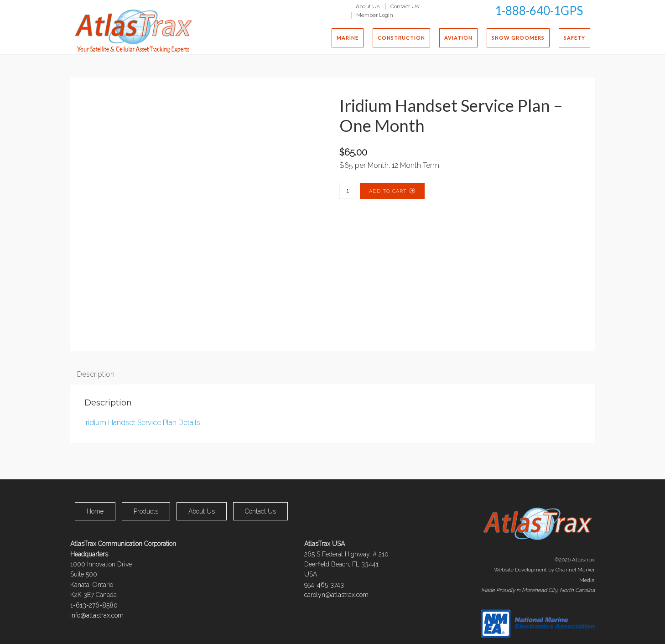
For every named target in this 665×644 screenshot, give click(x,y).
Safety (574, 38)
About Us (368, 6)
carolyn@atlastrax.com (336, 595)
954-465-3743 (324, 585)
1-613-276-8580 (94, 605)
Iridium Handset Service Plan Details (142, 423)
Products (146, 511)
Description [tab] (96, 374)
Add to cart (388, 191)
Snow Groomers (518, 38)
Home (95, 511)
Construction (401, 38)
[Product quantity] (347, 191)
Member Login (375, 15)
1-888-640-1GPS (539, 10)
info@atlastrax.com (97, 615)
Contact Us (405, 6)
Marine (348, 38)
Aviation (458, 38)
